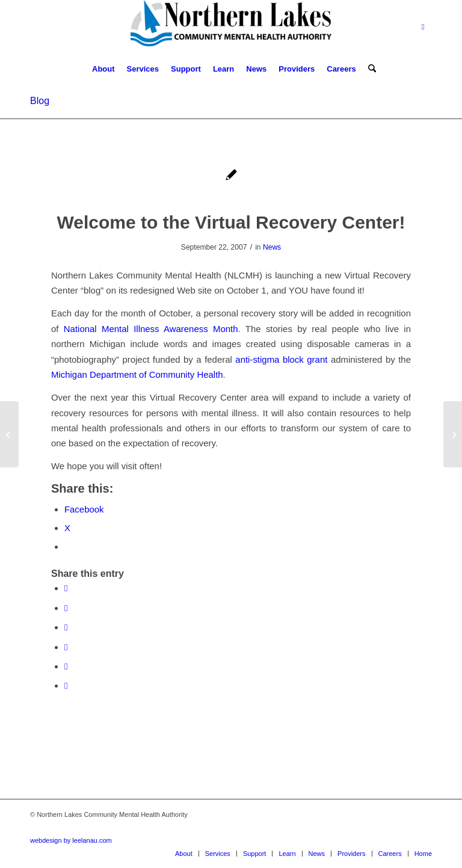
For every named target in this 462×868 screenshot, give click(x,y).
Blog (40, 101)
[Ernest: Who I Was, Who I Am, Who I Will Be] (453, 434)
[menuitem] (103, 69)
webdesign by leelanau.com (71, 840)
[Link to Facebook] (423, 27)
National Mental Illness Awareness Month (151, 329)
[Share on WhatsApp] (66, 627)
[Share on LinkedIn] (66, 666)
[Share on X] (66, 608)
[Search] (369, 69)
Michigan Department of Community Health (137, 374)
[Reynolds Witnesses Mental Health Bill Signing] (9, 434)
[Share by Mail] (66, 685)
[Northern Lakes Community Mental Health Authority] (231, 27)
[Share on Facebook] (66, 588)
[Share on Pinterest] (66, 647)
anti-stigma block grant (281, 359)
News (272, 247)
